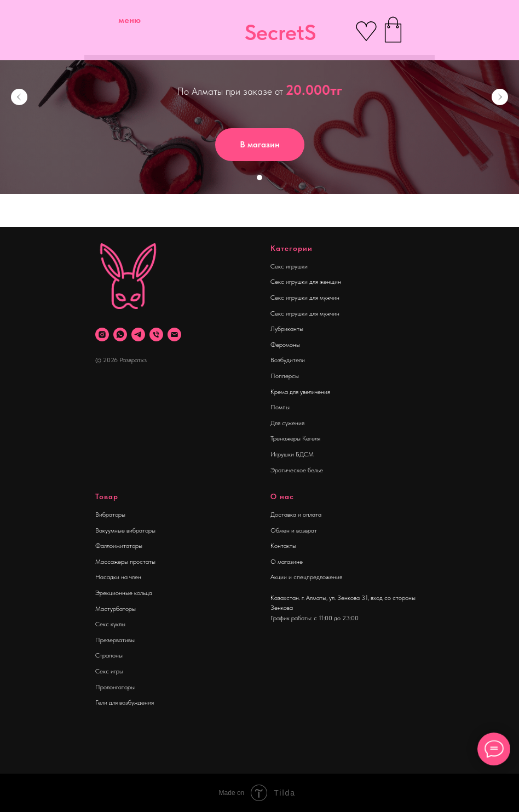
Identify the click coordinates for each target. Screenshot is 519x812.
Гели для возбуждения (125, 702)
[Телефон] (156, 334)
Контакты (283, 546)
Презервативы (115, 640)
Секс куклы (110, 624)
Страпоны (109, 655)
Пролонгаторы (115, 687)
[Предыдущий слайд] (19, 97)
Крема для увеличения (300, 392)
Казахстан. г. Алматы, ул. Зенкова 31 (319, 598)
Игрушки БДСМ (292, 454)
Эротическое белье (297, 470)
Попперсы (285, 376)
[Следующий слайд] (500, 97)
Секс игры (109, 671)
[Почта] (174, 334)
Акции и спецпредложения (306, 577)
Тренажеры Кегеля (295, 438)
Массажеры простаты (125, 562)
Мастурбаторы (116, 609)
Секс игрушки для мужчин (305, 298)
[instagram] (102, 334)
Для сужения (287, 423)
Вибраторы (110, 514)
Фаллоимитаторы (119, 546)
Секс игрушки (289, 266)
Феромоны (285, 345)
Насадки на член (118, 577)
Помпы (280, 407)
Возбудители (288, 360)
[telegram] (138, 334)
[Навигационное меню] (19, 210)
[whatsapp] (120, 334)
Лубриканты (287, 329)
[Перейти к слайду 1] (259, 178)
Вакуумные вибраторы (125, 530)
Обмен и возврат (294, 530)
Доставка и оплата (296, 514)
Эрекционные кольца (124, 593)
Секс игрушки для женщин (306, 282)
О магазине (287, 562)
